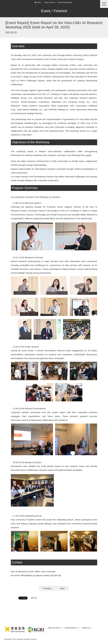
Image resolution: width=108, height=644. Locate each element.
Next (62, 588)
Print (34, 598)
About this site (54, 628)
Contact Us (86, 628)
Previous (47, 588)
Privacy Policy (71, 628)
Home (38, 2)
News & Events (50, 2)
